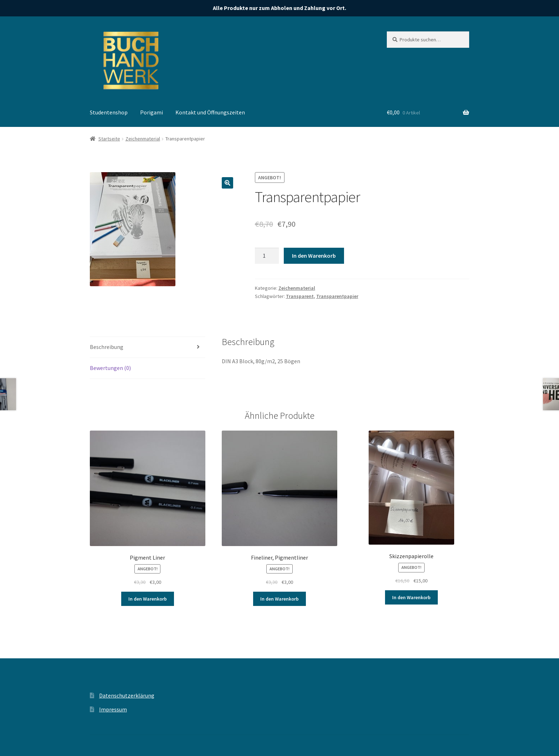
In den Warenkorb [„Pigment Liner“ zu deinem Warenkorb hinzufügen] (148, 599)
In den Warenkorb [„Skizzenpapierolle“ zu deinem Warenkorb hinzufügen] (411, 597)
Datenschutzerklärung (127, 695)
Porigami (152, 112)
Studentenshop (109, 112)
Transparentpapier (337, 296)
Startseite (109, 139)
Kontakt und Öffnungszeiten (210, 112)
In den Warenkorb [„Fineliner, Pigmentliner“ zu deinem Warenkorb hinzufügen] (279, 599)
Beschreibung (107, 347)
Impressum (113, 709)
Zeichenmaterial (143, 139)
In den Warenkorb (314, 256)
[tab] (148, 347)
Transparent (300, 296)
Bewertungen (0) (110, 368)
